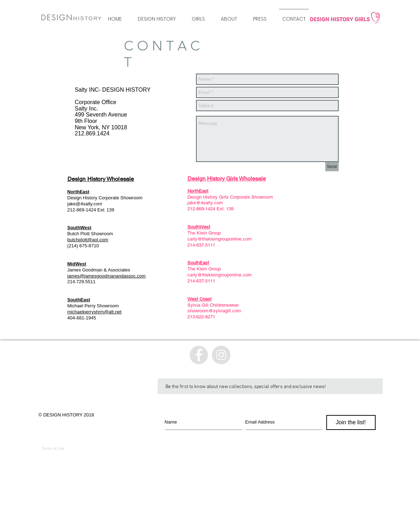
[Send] (332, 167)
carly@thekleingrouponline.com (220, 239)
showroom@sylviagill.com (214, 311)
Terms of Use (53, 448)
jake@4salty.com (85, 204)
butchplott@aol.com (88, 240)
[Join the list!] (351, 422)
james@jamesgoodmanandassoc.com (107, 276)
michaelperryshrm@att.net (95, 312)
